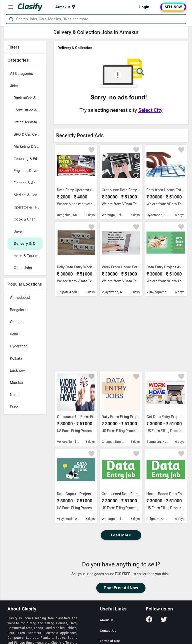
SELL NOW (173, 7)
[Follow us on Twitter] (164, 621)
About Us (107, 620)
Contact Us (108, 631)
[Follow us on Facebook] (149, 621)
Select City (150, 110)
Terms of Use (110, 641)
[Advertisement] (25, 492)
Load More (121, 535)
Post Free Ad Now (121, 588)
